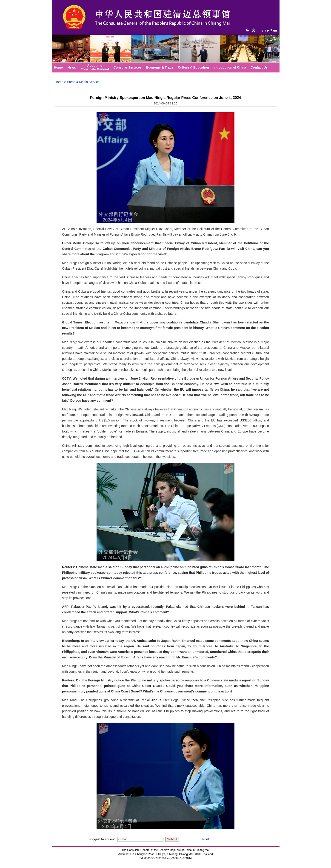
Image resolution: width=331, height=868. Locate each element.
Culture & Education (193, 67)
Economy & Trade (160, 67)
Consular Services (128, 67)
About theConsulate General (95, 67)
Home (58, 67)
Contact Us (259, 67)
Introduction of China (230, 67)
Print (206, 839)
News (72, 67)
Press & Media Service (83, 82)
